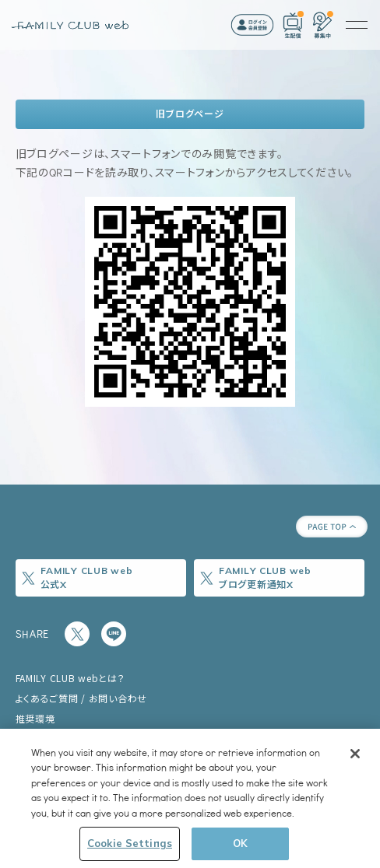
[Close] (355, 754)
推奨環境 (35, 718)
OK (240, 843)
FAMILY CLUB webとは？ (70, 678)
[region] (190, 798)
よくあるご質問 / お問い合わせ (82, 698)
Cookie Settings (130, 843)
